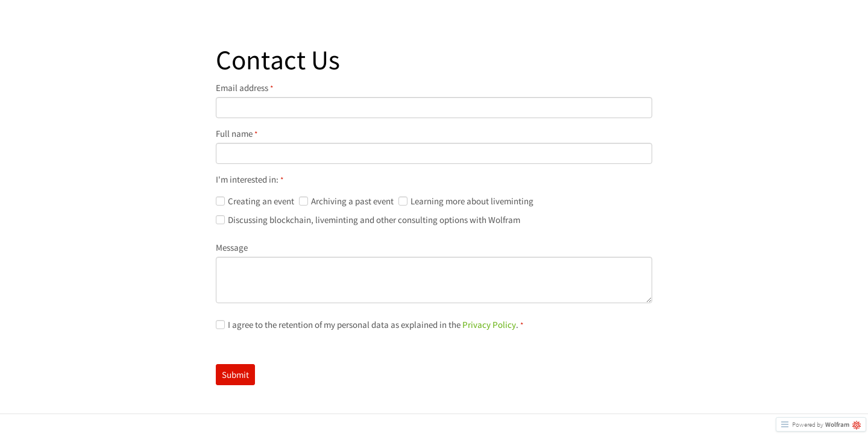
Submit (235, 375)
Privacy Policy (489, 325)
